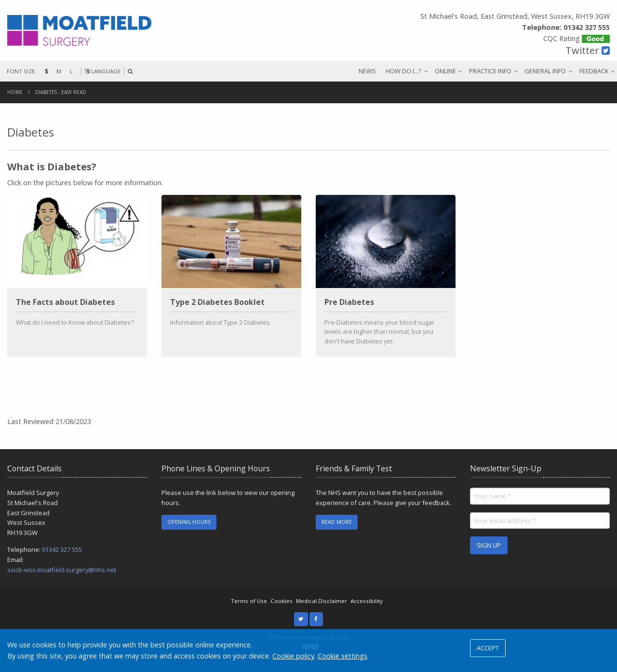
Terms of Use (249, 610)
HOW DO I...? (403, 71)
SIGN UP (489, 555)
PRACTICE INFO (490, 71)
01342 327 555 (62, 559)
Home (15, 92)
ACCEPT (488, 648)
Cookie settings (342, 656)
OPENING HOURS (189, 531)
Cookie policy (293, 656)
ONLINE (445, 71)
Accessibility (367, 610)
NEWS (367, 71)
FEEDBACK (594, 71)
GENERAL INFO (545, 71)
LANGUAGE (103, 71)
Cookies (282, 610)
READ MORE (337, 531)
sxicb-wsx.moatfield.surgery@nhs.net (62, 579)
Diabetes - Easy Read (61, 92)
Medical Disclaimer (322, 610)
